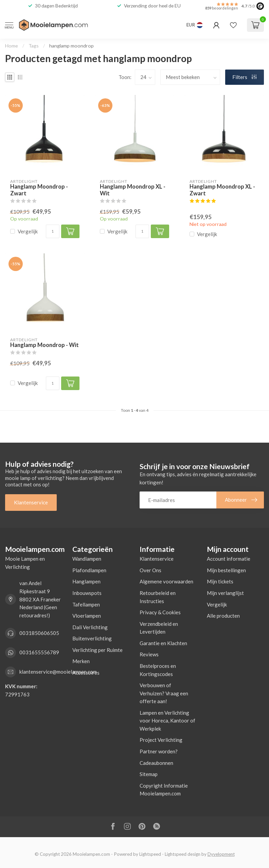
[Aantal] (53, 231)
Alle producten (223, 616)
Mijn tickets (220, 581)
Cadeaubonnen (156, 763)
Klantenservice (31, 502)
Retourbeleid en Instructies (158, 597)
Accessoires (86, 673)
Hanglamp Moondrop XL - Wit (133, 190)
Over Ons (150, 570)
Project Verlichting (161, 740)
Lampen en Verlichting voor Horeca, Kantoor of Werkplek (167, 721)
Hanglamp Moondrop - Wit (44, 345)
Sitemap (149, 774)
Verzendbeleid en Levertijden (159, 628)
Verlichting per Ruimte (97, 650)
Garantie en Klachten (163, 643)
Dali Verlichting (90, 627)
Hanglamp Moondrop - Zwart (39, 190)
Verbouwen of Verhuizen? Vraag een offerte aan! (164, 693)
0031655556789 (39, 652)
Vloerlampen (87, 616)
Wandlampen (87, 559)
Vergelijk (28, 232)
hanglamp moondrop (71, 46)
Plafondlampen (89, 570)
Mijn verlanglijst (225, 593)
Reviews (149, 654)
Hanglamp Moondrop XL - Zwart (222, 190)
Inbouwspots (87, 593)
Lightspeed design (183, 854)
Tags (34, 46)
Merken (81, 661)
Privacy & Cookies (160, 612)
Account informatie (229, 559)
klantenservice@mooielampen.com (58, 672)
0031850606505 (39, 633)
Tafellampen (86, 604)
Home (12, 46)
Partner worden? (159, 751)
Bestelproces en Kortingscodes (158, 670)
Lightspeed (150, 854)
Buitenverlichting (92, 638)
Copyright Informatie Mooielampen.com (164, 790)
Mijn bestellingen (226, 570)
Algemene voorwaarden (166, 581)
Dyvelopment (221, 854)
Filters (245, 77)
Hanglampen (86, 581)
